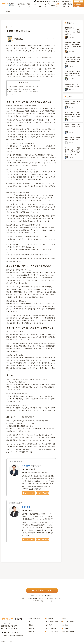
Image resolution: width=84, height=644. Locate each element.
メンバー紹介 (41, 5)
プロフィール (28, 493)
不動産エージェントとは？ (32, 5)
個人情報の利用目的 (69, 631)
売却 (65, 619)
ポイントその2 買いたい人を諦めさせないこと (23, 89)
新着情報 (31, 628)
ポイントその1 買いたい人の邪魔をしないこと (23, 86)
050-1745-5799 (44, 1)
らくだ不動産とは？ (34, 619)
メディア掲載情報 (51, 628)
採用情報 (70, 5)
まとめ (10, 94)
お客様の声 (65, 5)
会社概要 (66, 628)
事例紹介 (31, 625)
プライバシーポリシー (52, 631)
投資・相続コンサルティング (54, 622)
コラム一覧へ (7, 11)
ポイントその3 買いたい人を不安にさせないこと (23, 92)
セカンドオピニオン (69, 622)
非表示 (25, 83)
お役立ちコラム (59, 5)
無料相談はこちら (42, 590)
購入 (30, 622)
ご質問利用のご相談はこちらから (78, 4)
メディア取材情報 (42, 493)
